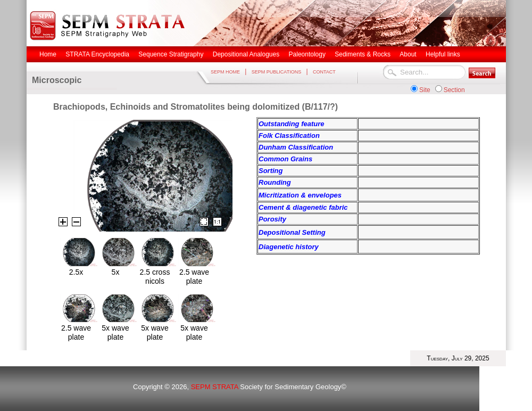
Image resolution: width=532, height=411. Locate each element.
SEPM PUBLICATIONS (276, 72)
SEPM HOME (225, 72)
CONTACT (324, 72)
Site (425, 90)
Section (454, 90)
